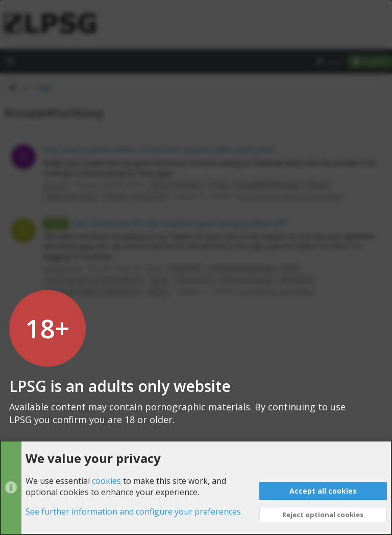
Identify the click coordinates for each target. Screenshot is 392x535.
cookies (106, 481)
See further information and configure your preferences (133, 512)
